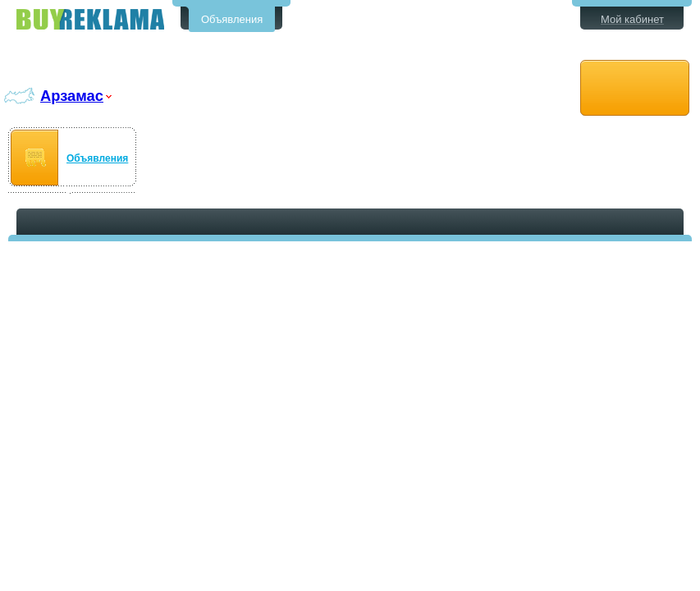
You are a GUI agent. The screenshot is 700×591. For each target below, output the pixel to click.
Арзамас (72, 96)
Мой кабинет (632, 19)
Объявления (232, 19)
